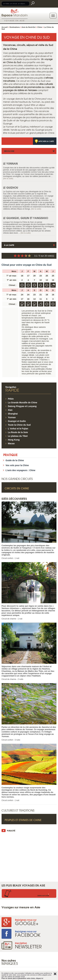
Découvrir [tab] (9, 151)
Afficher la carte (46, 141)
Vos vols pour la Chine (17, 465)
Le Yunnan (10, 163)
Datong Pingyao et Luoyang (22, 406)
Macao (11, 443)
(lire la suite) (8, 179)
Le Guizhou (11, 187)
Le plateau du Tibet (18, 436)
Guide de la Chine (15, 460)
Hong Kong (14, 440)
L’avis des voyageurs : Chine (20, 470)
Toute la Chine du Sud (19, 425)
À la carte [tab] (9, 245)
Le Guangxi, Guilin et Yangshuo (26, 218)
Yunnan (12, 417)
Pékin (11, 399)
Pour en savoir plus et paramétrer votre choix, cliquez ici (22, 978)
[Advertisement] (29, 855)
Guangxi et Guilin (17, 421)
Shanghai (13, 414)
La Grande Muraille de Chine (23, 403)
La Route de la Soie (18, 432)
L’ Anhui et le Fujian (18, 429)
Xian (10, 410)
